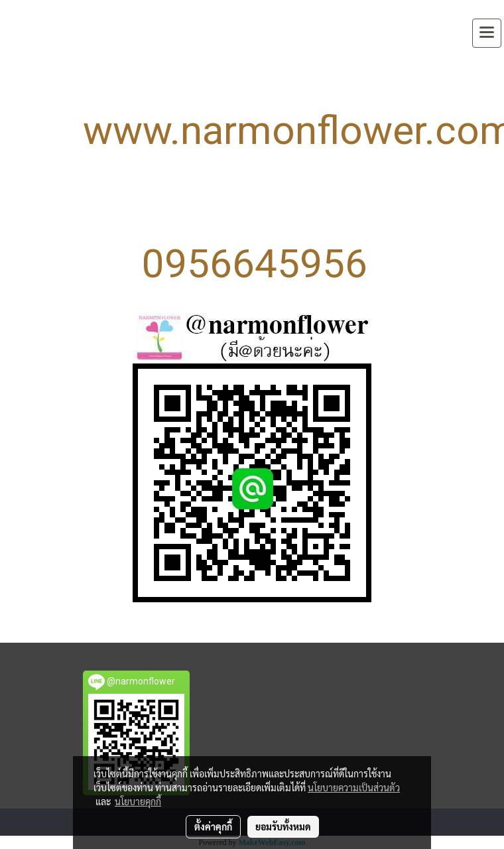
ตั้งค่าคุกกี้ (213, 826)
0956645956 (255, 264)
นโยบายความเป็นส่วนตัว (354, 787)
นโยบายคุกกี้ (138, 801)
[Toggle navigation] (487, 33)
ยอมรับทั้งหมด (283, 826)
